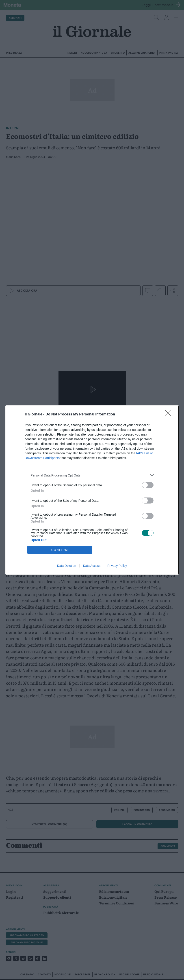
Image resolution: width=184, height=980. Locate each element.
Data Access (92, 566)
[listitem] (92, 475)
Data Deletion (67, 566)
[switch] (148, 485)
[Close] (170, 415)
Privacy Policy (117, 566)
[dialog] (92, 490)
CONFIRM (60, 550)
